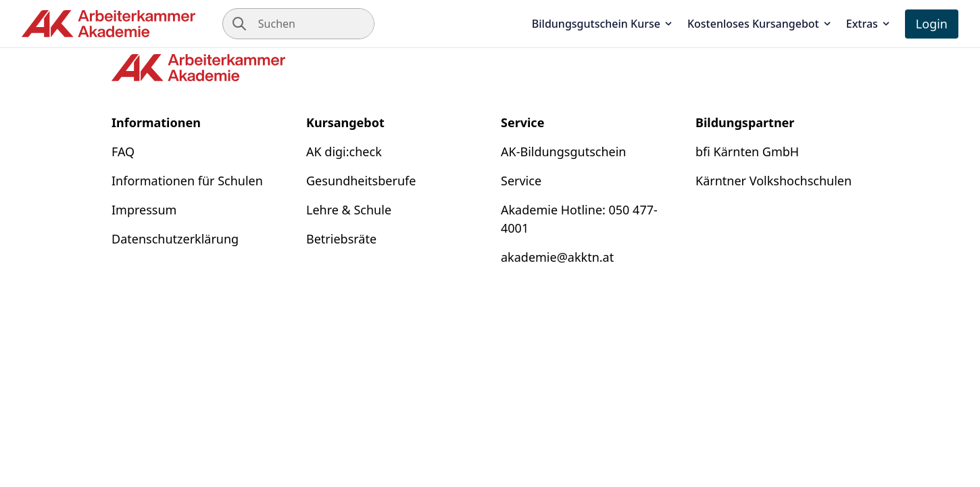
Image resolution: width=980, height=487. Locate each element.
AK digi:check (344, 152)
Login (932, 24)
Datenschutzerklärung (175, 239)
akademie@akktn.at (557, 257)
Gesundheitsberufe (361, 181)
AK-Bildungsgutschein (563, 152)
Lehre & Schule (349, 210)
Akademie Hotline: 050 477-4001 (579, 219)
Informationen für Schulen (187, 181)
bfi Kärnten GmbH (747, 152)
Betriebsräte (341, 239)
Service (521, 181)
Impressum (144, 210)
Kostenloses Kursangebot (760, 24)
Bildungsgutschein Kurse (603, 24)
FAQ (123, 152)
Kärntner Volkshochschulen (774, 181)
